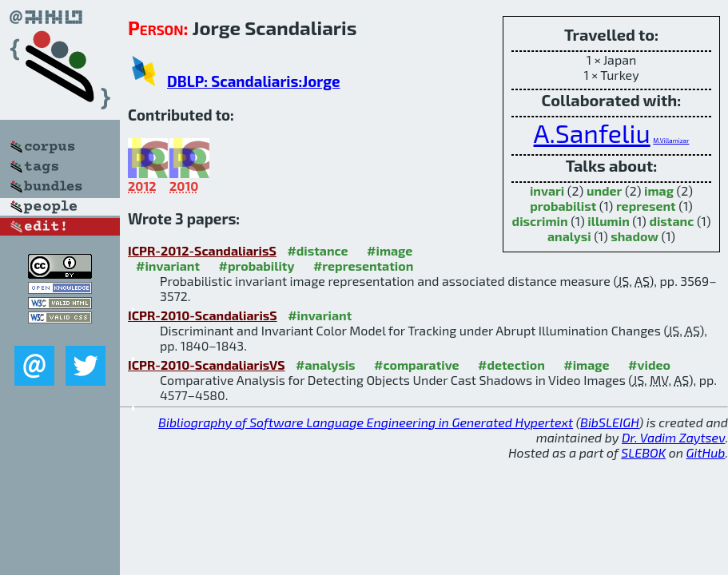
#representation (363, 266)
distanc (671, 221)
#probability (257, 266)
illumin (609, 221)
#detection (511, 365)
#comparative (417, 365)
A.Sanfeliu (592, 133)
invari (547, 190)
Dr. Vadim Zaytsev (673, 437)
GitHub (706, 452)
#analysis (326, 365)
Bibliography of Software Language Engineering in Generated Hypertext (366, 422)
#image (390, 250)
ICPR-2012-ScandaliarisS (202, 250)
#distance (317, 250)
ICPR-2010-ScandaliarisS (203, 315)
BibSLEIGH (609, 422)
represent (646, 206)
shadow (635, 236)
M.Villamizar (671, 141)
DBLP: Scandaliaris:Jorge (253, 81)
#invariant (168, 266)
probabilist (563, 206)
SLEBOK (643, 452)
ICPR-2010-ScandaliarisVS (207, 365)
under (605, 190)
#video (649, 365)
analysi (569, 236)
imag (659, 190)
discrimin (540, 221)
